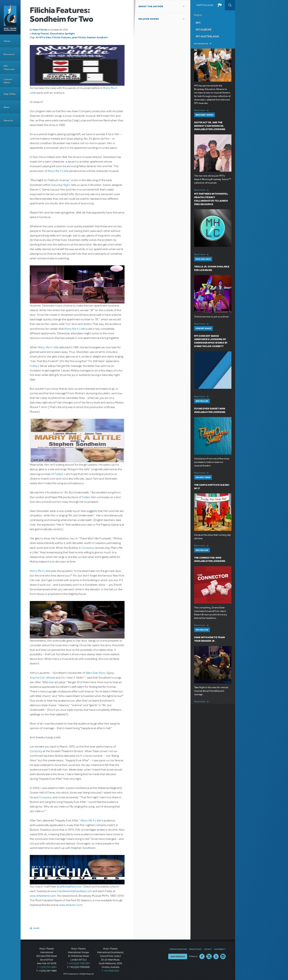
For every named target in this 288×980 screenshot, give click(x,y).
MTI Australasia (207, 36)
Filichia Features (62, 37)
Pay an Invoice (201, 44)
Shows (7, 41)
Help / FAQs (10, 94)
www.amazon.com (71, 905)
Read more (202, 110)
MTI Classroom (9, 68)
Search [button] (230, 5)
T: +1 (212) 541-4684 (47, 967)
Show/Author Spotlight (62, 33)
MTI (198, 23)
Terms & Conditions (178, 949)
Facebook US (202, 956)
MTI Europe (204, 30)
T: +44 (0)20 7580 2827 (79, 963)
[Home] (10, 17)
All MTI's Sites (44, 37)
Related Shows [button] (149, 19)
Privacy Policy (195, 949)
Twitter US (209, 956)
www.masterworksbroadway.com (71, 891)
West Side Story (95, 673)
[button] (220, 5)
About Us (8, 121)
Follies (34, 366)
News (7, 107)
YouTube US (216, 956)
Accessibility (220, 949)
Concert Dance (8, 81)
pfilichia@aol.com (71, 887)
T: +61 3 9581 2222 (110, 971)
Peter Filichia (40, 30)
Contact (208, 949)
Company (88, 548)
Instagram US (223, 956)
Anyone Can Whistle (42, 677)
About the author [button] (151, 6)
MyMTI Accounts (205, 5)
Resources (9, 54)
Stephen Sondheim (97, 37)
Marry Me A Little (58, 171)
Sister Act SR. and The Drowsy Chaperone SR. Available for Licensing (210, 126)
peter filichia (79, 37)
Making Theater (40, 33)
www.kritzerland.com (43, 896)
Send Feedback (178, 956)
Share (36, 928)
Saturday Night (61, 185)
